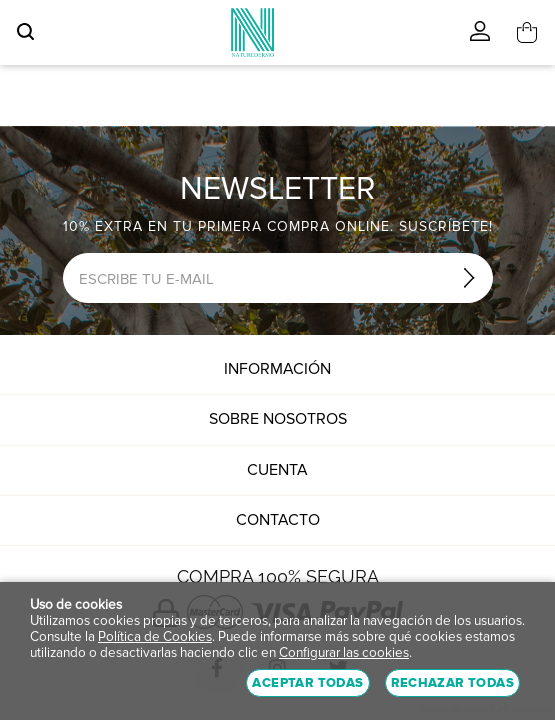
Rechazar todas (452, 683)
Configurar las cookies (344, 653)
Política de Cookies (155, 637)
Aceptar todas (307, 683)
